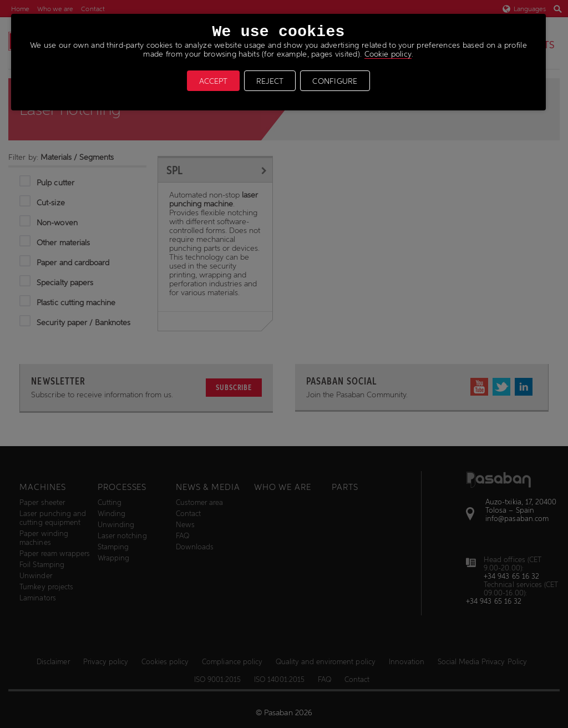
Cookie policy (388, 54)
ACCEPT (213, 81)
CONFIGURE (335, 81)
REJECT (270, 81)
